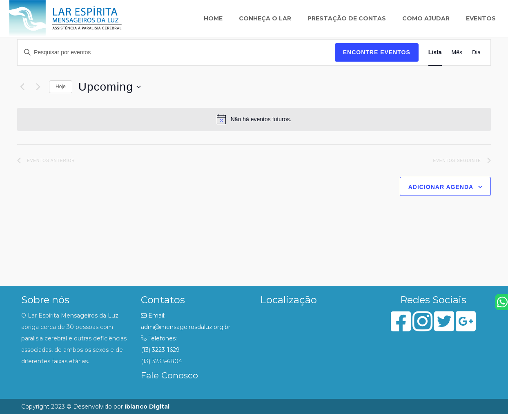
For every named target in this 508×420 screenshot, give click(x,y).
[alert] (254, 119)
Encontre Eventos (377, 52)
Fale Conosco (169, 375)
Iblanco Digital (147, 407)
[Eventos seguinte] (38, 87)
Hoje (61, 87)
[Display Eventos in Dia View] (476, 52)
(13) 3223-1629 (160, 350)
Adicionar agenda (441, 187)
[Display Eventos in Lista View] (435, 52)
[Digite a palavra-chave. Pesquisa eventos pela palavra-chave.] (176, 52)
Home (213, 18)
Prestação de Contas (347, 18)
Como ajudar (426, 18)
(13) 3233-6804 (162, 361)
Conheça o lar (265, 18)
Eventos (481, 18)
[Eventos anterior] (22, 87)
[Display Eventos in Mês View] (457, 52)
